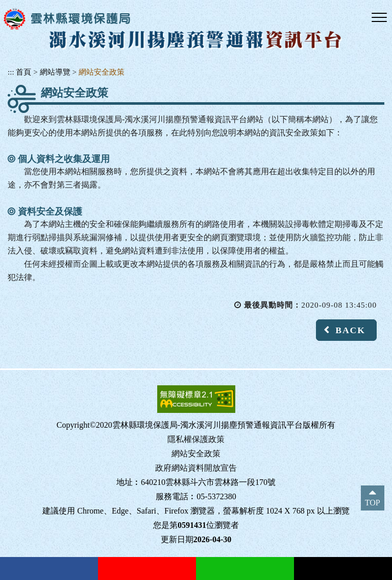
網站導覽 (55, 72)
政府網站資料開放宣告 (196, 468)
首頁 (23, 72)
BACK (350, 330)
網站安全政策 (102, 72)
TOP (373, 503)
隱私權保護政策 (196, 439)
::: (11, 72)
